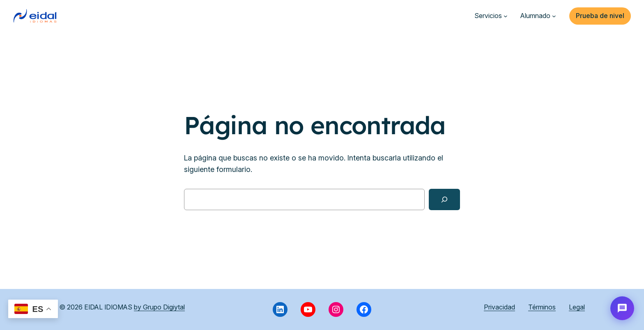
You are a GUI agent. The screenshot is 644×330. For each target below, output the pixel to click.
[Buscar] (444, 199)
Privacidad (499, 307)
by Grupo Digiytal (159, 307)
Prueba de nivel (600, 16)
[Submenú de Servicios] (506, 16)
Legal (577, 307)
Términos (542, 307)
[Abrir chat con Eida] (622, 308)
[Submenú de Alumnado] (554, 16)
